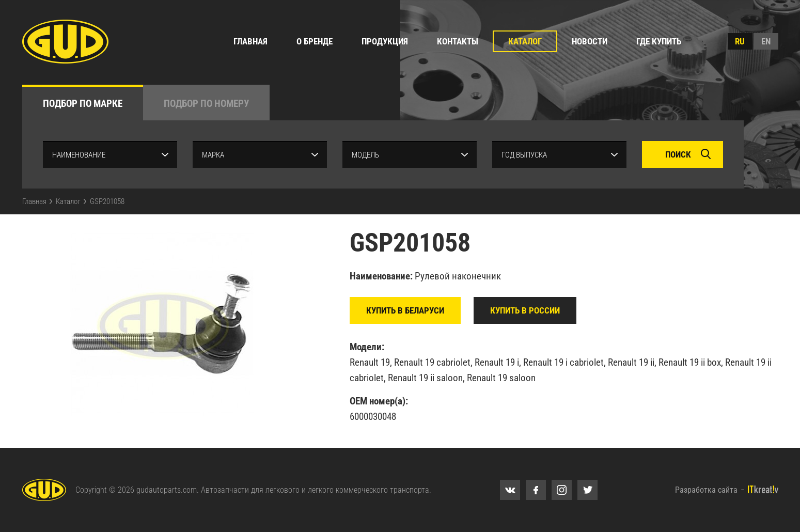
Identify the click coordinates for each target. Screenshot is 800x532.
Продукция (385, 41)
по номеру (206, 104)
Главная (250, 41)
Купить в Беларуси (405, 310)
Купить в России (525, 310)
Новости (590, 41)
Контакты (458, 41)
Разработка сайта (706, 490)
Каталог (525, 41)
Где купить (659, 41)
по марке (83, 104)
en (766, 41)
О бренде (315, 41)
